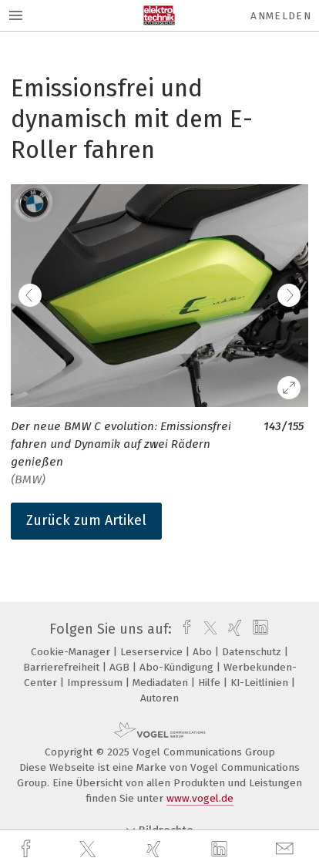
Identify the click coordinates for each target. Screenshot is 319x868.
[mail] (287, 849)
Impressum (96, 683)
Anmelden (281, 16)
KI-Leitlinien (261, 683)
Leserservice (153, 652)
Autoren (159, 698)
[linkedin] (221, 849)
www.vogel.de (200, 798)
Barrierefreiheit (63, 667)
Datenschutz (253, 652)
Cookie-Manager (72, 652)
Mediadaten (162, 683)
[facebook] (28, 849)
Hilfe (211, 683)
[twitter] (89, 849)
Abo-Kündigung (178, 667)
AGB (121, 667)
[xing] (156, 849)
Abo (204, 652)
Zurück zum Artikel (86, 520)
